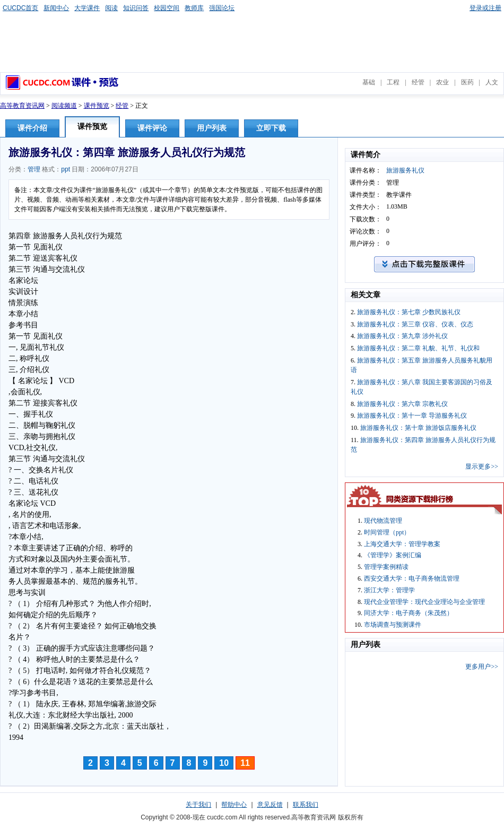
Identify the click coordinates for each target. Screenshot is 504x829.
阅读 (111, 8)
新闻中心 (56, 8)
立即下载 (271, 128)
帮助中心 (234, 805)
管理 (34, 169)
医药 (467, 82)
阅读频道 (64, 106)
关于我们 (198, 805)
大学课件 (87, 8)
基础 (369, 82)
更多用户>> (482, 667)
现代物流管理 (383, 521)
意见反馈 (270, 805)
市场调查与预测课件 (393, 625)
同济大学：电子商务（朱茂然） (409, 613)
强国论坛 (222, 8)
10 (224, 763)
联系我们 (306, 805)
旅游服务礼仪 (405, 170)
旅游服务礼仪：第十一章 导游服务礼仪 (412, 416)
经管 (418, 82)
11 (245, 763)
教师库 (194, 8)
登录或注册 (485, 8)
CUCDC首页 (20, 8)
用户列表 (212, 128)
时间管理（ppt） (387, 532)
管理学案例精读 (386, 567)
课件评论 (152, 128)
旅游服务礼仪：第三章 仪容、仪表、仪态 (415, 324)
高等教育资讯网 (22, 106)
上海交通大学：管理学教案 (402, 544)
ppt (66, 169)
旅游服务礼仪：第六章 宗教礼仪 (402, 404)
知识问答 (136, 8)
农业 (442, 82)
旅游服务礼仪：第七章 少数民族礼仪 (409, 312)
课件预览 (97, 106)
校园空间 (167, 8)
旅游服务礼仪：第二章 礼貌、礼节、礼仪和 (418, 348)
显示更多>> (482, 467)
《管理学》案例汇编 (393, 555)
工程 (393, 82)
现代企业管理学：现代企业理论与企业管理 (424, 602)
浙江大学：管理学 (389, 590)
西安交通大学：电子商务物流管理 (412, 578)
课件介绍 (32, 128)
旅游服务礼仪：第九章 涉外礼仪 (402, 336)
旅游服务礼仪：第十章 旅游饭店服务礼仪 (418, 428)
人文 (492, 82)
